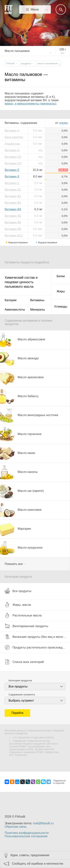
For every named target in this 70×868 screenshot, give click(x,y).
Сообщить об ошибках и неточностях (38, 864)
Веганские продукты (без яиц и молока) (36, 637)
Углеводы (61, 307)
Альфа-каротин (15, 144)
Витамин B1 (13, 190)
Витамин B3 (13, 203)
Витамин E (12, 170)
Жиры (61, 291)
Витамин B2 (13, 196)
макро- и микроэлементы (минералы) (31, 104)
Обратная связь (16, 827)
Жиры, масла (18, 605)
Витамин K (12, 176)
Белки (61, 276)
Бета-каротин (14, 137)
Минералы (38, 310)
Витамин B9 (13, 229)
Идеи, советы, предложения (30, 855)
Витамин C (12, 183)
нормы (64, 123)
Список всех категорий (24, 662)
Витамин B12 (14, 236)
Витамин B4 (13, 209)
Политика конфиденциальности (27, 833)
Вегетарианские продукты (26, 626)
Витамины (37, 300)
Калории (11, 300)
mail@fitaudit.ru (43, 823)
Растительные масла (23, 615)
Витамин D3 (13, 163)
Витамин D (12, 150)
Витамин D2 (13, 157)
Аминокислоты (15, 310)
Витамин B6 (13, 222)
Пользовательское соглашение (26, 836)
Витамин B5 (13, 216)
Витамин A (12, 131)
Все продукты (18, 591)
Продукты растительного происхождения (37, 647)
